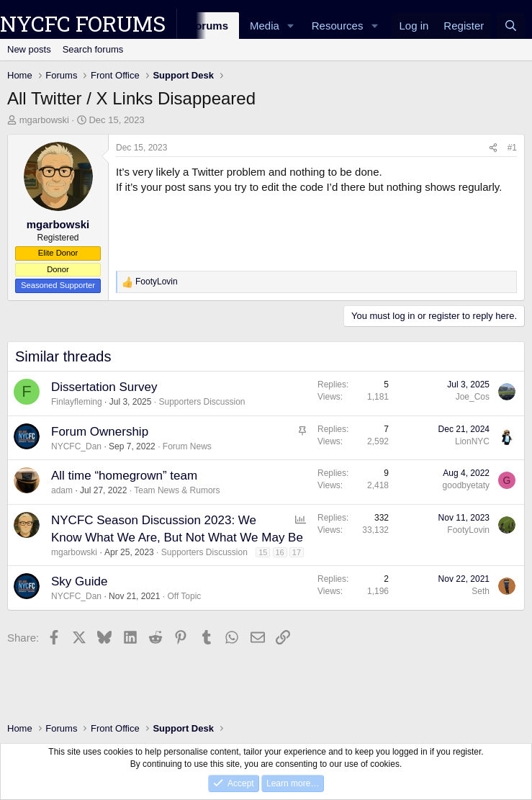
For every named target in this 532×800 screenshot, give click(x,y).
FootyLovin (468, 530)
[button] (291, 26)
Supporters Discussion (202, 402)
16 (280, 552)
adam (62, 490)
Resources (338, 26)
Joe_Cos (473, 397)
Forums (208, 26)
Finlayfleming (77, 402)
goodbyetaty (466, 485)
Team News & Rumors (177, 490)
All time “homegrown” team (124, 476)
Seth (481, 591)
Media (265, 26)
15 (263, 552)
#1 (512, 148)
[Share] (493, 148)
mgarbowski (44, 120)
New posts (29, 49)
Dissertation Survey (104, 387)
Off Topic (184, 596)
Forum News (187, 446)
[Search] (511, 26)
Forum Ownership (100, 432)
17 (297, 552)
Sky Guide (79, 581)
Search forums (93, 49)
